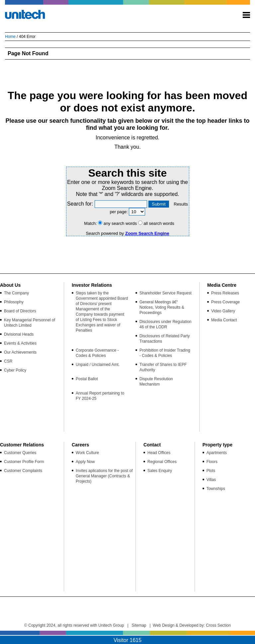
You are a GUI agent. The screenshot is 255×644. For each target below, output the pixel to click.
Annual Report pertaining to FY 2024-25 (100, 396)
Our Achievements (20, 352)
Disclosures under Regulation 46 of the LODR (166, 324)
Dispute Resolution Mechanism (156, 382)
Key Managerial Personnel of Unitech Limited (30, 323)
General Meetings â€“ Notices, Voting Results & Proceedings (162, 307)
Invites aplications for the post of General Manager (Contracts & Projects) (104, 476)
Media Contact (224, 320)
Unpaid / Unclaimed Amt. (98, 365)
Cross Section (218, 625)
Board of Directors (20, 311)
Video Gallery (223, 311)
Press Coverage (225, 302)
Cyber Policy (15, 370)
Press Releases (225, 293)
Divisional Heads (19, 334)
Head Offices (159, 453)
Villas (211, 480)
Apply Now (85, 462)
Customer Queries (20, 453)
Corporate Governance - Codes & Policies (97, 353)
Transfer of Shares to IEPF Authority (163, 367)
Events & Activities (20, 343)
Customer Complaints (23, 471)
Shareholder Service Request (166, 293)
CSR (8, 361)
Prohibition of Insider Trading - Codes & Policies (165, 353)
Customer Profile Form (24, 462)
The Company (16, 293)
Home (10, 37)
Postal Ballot (87, 379)
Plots (211, 471)
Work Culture (87, 453)
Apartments (217, 453)
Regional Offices (162, 462)
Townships (216, 489)
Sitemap (139, 625)
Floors (212, 462)
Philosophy (14, 302)
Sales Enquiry (160, 471)
